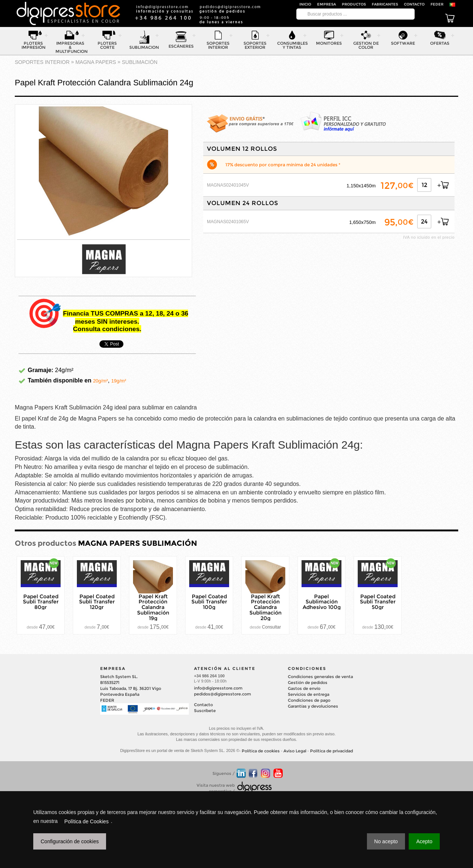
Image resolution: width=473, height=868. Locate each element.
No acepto (386, 841)
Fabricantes (385, 4)
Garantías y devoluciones (313, 706)
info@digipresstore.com (218, 688)
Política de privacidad (331, 751)
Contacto (414, 4)
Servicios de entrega (309, 694)
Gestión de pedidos (308, 683)
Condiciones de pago (309, 700)
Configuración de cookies (70, 841)
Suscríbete (205, 711)
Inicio (305, 4)
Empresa (326, 4)
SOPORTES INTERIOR (42, 62)
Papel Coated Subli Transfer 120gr (97, 602)
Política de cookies (261, 751)
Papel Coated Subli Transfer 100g (209, 602)
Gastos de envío (304, 688)
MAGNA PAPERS (96, 62)
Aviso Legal (295, 751)
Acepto (424, 841)
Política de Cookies (86, 821)
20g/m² (101, 381)
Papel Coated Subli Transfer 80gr (41, 602)
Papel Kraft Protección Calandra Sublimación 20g (266, 607)
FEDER (437, 4)
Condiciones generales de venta (320, 677)
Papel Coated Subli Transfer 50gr (378, 602)
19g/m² (119, 381)
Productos (354, 4)
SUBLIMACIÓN (140, 62)
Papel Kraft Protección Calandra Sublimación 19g (153, 607)
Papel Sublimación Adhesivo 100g (322, 602)
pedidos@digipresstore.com (222, 694)
